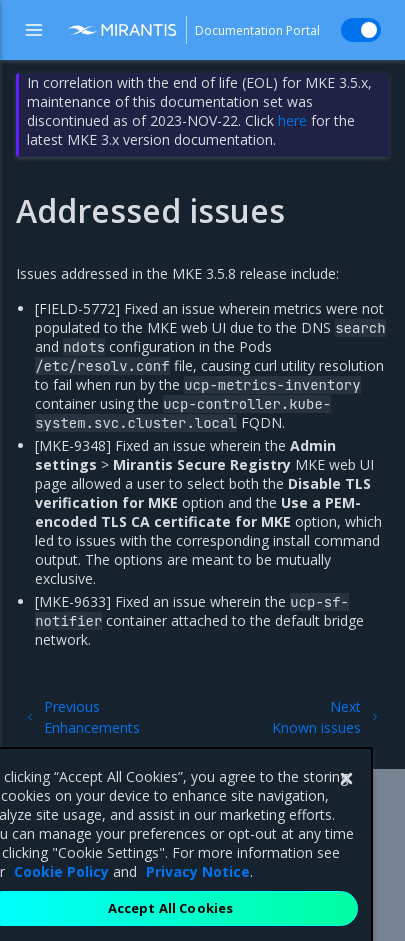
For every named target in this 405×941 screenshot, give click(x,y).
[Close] (346, 805)
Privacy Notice (198, 897)
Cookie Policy (61, 897)
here (292, 120)
